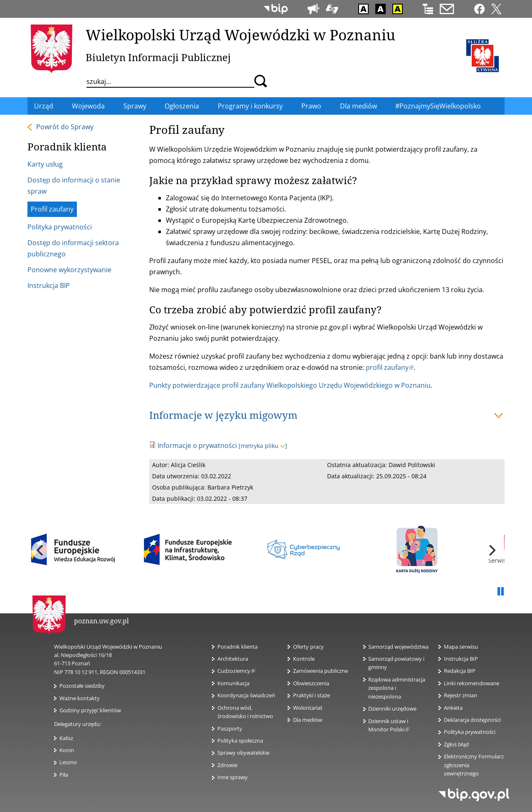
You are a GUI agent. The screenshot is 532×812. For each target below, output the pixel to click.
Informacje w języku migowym (223, 415)
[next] (491, 550)
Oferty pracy (308, 647)
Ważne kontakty (80, 698)
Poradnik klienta (238, 647)
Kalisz (66, 738)
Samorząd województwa (398, 647)
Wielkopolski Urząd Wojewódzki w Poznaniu (240, 34)
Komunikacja (233, 683)
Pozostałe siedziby (82, 686)
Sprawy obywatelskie (243, 753)
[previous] (41, 550)
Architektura (233, 659)
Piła (64, 775)
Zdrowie (227, 765)
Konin (67, 750)
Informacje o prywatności (197, 445)
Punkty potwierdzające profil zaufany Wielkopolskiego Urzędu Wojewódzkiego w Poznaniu (290, 385)
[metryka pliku (263, 446)
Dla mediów (308, 720)
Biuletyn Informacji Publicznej (158, 57)
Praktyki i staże (312, 695)
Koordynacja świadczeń (246, 695)
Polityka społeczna (240, 741)
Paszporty (230, 728)
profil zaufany (390, 367)
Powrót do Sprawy (65, 127)
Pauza (500, 592)
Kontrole (304, 659)
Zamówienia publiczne (320, 671)
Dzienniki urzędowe (392, 709)
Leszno (68, 762)
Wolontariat (308, 708)
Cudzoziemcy (236, 671)
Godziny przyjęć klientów (90, 710)
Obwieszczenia (311, 683)
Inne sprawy (233, 777)
